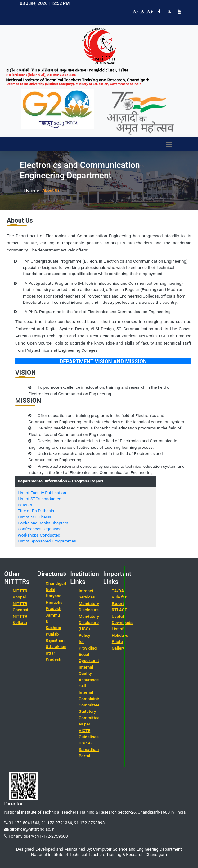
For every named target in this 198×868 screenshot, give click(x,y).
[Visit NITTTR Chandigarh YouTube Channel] (179, 12)
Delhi (50, 589)
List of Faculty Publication (42, 493)
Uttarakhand (57, 646)
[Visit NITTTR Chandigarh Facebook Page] (159, 12)
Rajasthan (55, 640)
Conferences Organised (40, 529)
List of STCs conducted (40, 499)
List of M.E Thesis (34, 517)
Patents (25, 505)
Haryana (54, 596)
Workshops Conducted (39, 535)
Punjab (52, 634)
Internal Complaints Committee (89, 699)
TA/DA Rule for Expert (119, 597)
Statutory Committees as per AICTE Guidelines (90, 724)
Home (30, 190)
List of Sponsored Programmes (47, 541)
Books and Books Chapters (43, 523)
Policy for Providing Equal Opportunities (91, 648)
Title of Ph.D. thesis (36, 511)
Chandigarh (56, 583)
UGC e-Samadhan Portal (89, 749)
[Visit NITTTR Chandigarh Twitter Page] (169, 12)
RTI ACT (119, 610)
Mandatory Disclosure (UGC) (89, 623)
